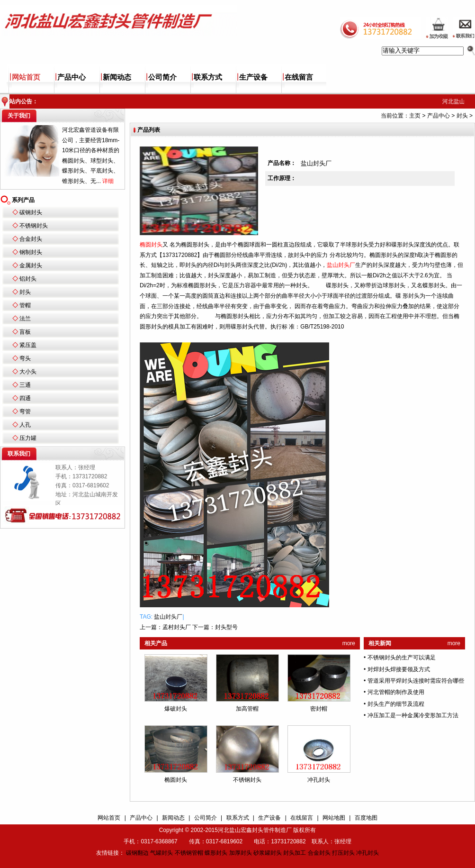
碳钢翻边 (137, 853)
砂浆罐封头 (268, 853)
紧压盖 (28, 345)
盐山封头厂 (168, 617)
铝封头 (28, 279)
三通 (25, 385)
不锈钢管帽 (189, 853)
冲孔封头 (319, 780)
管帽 (25, 305)
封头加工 (295, 853)
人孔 (25, 425)
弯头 (25, 358)
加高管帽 (247, 709)
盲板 (25, 332)
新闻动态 (117, 77)
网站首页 (26, 77)
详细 (108, 181)
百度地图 (366, 818)
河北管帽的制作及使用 (396, 692)
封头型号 (226, 627)
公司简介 (162, 77)
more (349, 643)
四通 (25, 398)
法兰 (25, 319)
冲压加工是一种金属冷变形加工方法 (413, 715)
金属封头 (31, 265)
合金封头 (31, 239)
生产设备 (253, 77)
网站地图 (334, 818)
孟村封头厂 (177, 627)
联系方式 (208, 77)
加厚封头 (241, 853)
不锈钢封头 (34, 226)
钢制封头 (31, 252)
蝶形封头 (216, 853)
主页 (415, 116)
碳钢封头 (31, 212)
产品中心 (72, 77)
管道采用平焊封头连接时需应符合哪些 (416, 681)
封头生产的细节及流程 (396, 704)
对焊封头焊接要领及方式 (399, 669)
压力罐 (28, 438)
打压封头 (343, 853)
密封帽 (319, 709)
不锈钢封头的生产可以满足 (402, 658)
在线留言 (299, 77)
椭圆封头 (176, 780)
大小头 (28, 372)
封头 (25, 292)
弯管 (25, 411)
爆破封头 (176, 709)
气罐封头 (161, 853)
